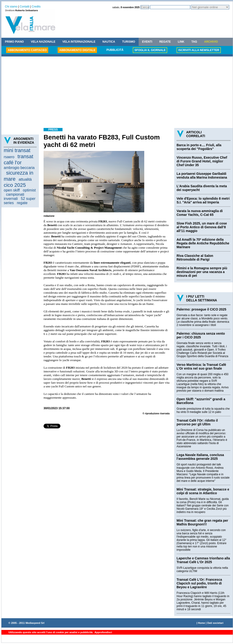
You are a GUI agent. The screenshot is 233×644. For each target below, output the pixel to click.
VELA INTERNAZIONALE (79, 42)
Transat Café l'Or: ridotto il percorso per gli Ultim (197, 422)
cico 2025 (15, 185)
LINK (181, 42)
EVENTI (147, 42)
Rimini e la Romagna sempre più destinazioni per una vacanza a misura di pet (202, 272)
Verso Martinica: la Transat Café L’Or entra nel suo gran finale (201, 367)
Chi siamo (11, 7)
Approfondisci (103, 632)
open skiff (12, 190)
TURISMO (128, 42)
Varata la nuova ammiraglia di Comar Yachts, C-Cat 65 (200, 213)
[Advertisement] (117, 93)
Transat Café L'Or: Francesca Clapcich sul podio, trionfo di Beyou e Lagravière (199, 583)
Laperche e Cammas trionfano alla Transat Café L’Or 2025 (203, 560)
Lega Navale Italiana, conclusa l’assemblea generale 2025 (200, 457)
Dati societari (215, 623)
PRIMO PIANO (14, 42)
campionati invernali (14, 197)
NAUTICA (109, 42)
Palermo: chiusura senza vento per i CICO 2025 (201, 335)
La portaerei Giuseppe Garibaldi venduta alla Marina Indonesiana (202, 176)
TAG (194, 42)
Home (202, 623)
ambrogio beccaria (19, 168)
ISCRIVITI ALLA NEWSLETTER (199, 50)
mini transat (17, 150)
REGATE (165, 42)
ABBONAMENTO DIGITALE (77, 50)
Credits (36, 7)
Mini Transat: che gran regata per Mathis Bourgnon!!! (202, 522)
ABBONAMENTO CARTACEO (27, 50)
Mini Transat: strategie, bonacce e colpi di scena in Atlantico (203, 491)
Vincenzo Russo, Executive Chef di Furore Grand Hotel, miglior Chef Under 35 (202, 161)
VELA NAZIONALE (43, 42)
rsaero (9, 157)
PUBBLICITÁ (115, 50)
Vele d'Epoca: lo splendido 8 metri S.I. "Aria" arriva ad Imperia (203, 200)
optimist (29, 190)
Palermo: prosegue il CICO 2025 (201, 309)
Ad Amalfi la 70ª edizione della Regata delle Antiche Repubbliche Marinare (203, 243)
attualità (25, 179)
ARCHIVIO (211, 42)
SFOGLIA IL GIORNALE (150, 50)
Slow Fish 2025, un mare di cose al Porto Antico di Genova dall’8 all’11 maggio (202, 227)
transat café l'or (18, 159)
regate (22, 203)
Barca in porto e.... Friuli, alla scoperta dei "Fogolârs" (199, 147)
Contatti (24, 7)
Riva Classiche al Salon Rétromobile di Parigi (195, 258)
